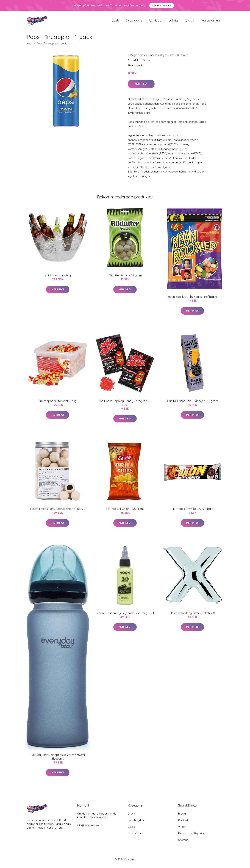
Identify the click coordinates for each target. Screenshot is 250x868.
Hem (29, 46)
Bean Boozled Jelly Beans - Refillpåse (192, 299)
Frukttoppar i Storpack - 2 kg (58, 403)
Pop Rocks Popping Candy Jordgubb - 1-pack (125, 405)
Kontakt (183, 823)
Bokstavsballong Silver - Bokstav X (192, 616)
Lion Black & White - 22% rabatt (192, 511)
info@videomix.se (88, 828)
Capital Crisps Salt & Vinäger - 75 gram (192, 403)
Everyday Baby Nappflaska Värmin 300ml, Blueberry (58, 759)
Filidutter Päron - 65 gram (125, 278)
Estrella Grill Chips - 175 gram (125, 511)
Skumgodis (134, 22)
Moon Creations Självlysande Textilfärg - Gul (125, 616)
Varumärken (210, 22)
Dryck (164, 57)
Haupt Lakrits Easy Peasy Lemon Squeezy (58, 511)
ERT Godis (182, 57)
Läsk (115, 22)
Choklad (155, 22)
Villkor (182, 829)
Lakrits (173, 22)
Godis (131, 829)
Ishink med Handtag (58, 278)
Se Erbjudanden (162, 5)
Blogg (190, 22)
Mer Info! (141, 86)
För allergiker (136, 823)
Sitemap (183, 842)
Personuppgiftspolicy (191, 836)
